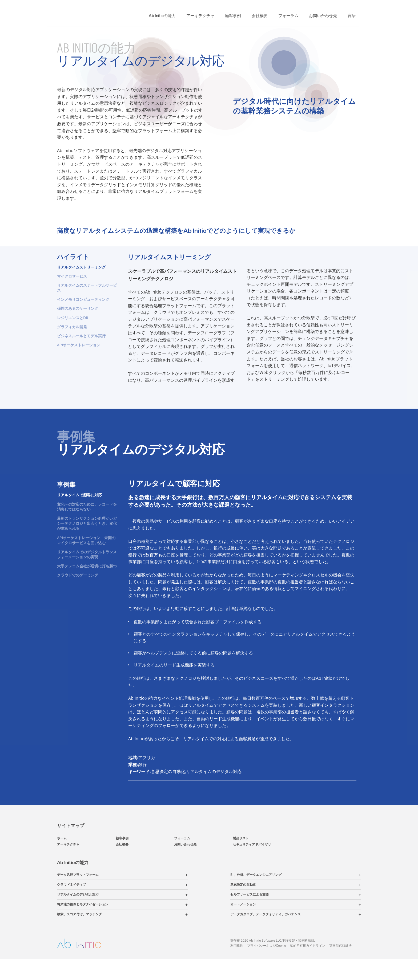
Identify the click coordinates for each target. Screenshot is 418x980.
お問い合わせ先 (323, 16)
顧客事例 (233, 16)
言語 (352, 16)
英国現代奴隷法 (340, 967)
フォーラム (288, 16)
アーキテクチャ (200, 16)
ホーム (62, 859)
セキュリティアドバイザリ (252, 865)
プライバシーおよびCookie (267, 967)
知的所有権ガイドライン (308, 967)
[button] (143, 896)
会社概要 (260, 16)
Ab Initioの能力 (162, 16)
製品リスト (241, 859)
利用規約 (237, 967)
